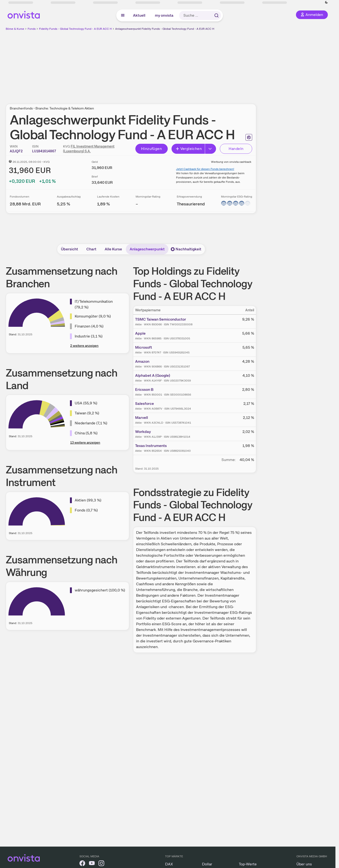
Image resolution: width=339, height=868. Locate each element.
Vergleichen (189, 149)
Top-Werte (248, 864)
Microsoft (144, 347)
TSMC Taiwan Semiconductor (161, 319)
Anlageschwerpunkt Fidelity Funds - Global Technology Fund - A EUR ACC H (165, 29)
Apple (140, 333)
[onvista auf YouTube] (92, 864)
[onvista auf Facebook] (82, 864)
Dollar (207, 864)
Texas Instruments (151, 446)
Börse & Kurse (15, 29)
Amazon (142, 361)
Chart (91, 249)
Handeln (236, 149)
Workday (143, 432)
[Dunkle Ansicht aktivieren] (326, 2)
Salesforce (145, 404)
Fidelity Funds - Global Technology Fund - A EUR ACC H (75, 29)
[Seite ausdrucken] (249, 137)
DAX (169, 864)
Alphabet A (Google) (153, 375)
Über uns (304, 864)
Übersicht (69, 249)
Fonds (32, 29)
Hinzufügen (151, 149)
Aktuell (139, 15)
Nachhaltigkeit (186, 249)
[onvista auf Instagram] (101, 864)
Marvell (142, 418)
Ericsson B (144, 389)
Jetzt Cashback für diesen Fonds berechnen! (205, 169)
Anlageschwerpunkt (147, 249)
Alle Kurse (113, 249)
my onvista (164, 15)
